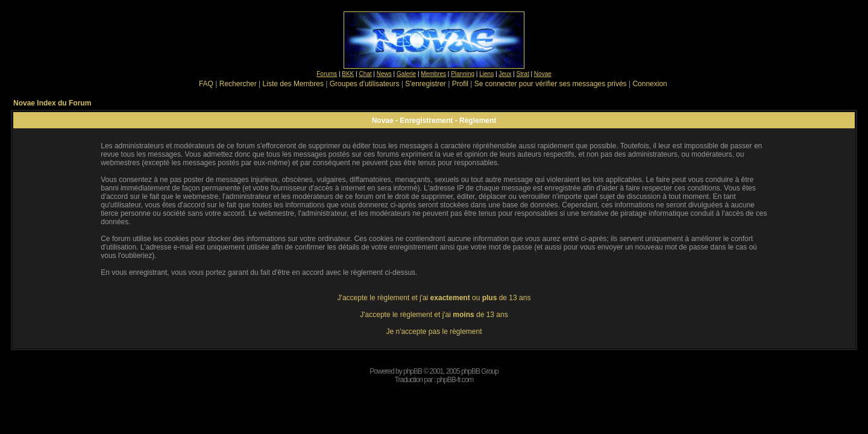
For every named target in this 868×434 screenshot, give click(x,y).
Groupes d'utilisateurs (365, 84)
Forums (327, 74)
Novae (543, 74)
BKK (348, 74)
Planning (463, 74)
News (384, 74)
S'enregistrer (426, 84)
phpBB (413, 371)
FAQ (206, 84)
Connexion (649, 84)
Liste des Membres (293, 84)
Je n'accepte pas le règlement (434, 332)
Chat (365, 74)
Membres (433, 74)
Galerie (406, 74)
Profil (460, 84)
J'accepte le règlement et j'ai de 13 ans (434, 315)
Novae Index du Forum (52, 103)
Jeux (505, 74)
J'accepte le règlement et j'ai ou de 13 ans (434, 298)
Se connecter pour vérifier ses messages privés (551, 84)
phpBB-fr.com (455, 380)
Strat (523, 74)
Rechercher (238, 84)
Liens (486, 74)
